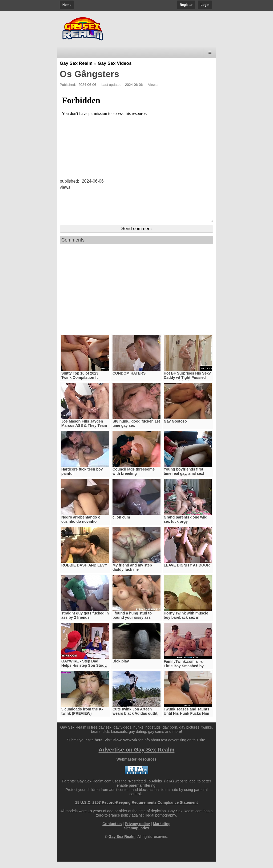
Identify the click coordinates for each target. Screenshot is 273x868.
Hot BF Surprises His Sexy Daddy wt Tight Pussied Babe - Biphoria (187, 384)
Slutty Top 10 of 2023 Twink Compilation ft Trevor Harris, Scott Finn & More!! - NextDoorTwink (85, 386)
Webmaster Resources (137, 766)
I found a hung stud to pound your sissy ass (132, 622)
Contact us (112, 830)
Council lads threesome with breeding (134, 478)
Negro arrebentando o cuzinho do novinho (81, 526)
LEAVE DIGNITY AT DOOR (187, 572)
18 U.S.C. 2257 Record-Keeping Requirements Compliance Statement (136, 809)
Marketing (162, 830)
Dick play (121, 668)
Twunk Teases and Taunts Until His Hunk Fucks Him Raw (186, 720)
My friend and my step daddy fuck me (132, 574)
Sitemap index (137, 834)
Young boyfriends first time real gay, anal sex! (184, 478)
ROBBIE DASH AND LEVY (84, 572)
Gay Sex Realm (76, 63)
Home (67, 5)
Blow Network (125, 746)
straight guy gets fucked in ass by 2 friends (85, 622)
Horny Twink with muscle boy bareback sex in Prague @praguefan (186, 624)
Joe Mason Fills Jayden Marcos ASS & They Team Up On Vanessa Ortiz (84, 432)
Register (186, 5)
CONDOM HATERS (129, 380)
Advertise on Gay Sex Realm (137, 756)
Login (205, 5)
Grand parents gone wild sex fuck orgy (186, 526)
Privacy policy (137, 830)
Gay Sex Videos (115, 63)
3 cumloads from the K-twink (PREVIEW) (82, 718)
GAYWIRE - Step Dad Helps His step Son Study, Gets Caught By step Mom (85, 672)
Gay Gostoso (175, 428)
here (99, 746)
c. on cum (121, 524)
